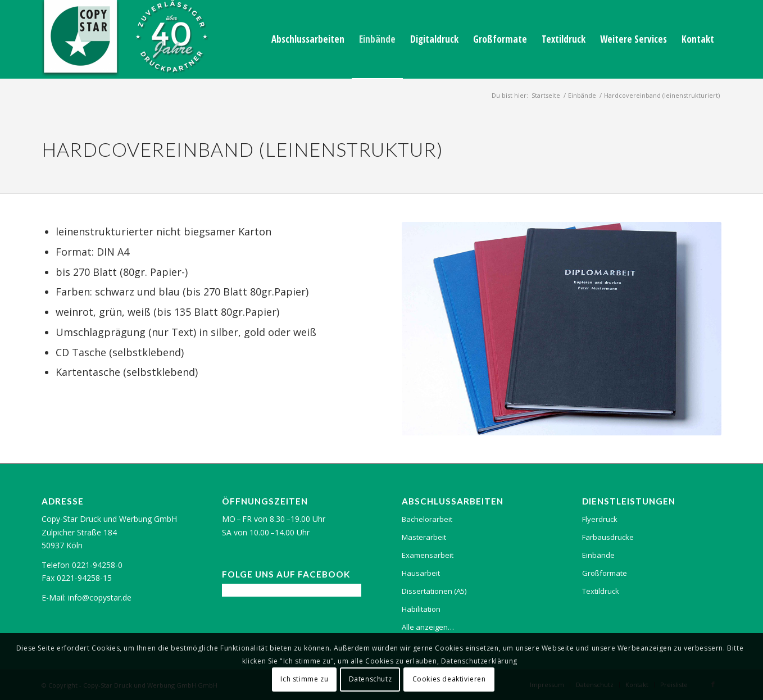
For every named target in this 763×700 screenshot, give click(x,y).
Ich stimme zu (304, 679)
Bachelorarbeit (427, 519)
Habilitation (421, 609)
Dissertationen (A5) (434, 591)
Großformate (605, 573)
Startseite (546, 95)
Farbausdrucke (608, 537)
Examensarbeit (428, 555)
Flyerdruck (600, 519)
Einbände (582, 95)
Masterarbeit (424, 537)
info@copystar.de (100, 597)
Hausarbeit (421, 573)
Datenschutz (371, 679)
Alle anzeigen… (428, 627)
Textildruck (601, 591)
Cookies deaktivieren (449, 679)
